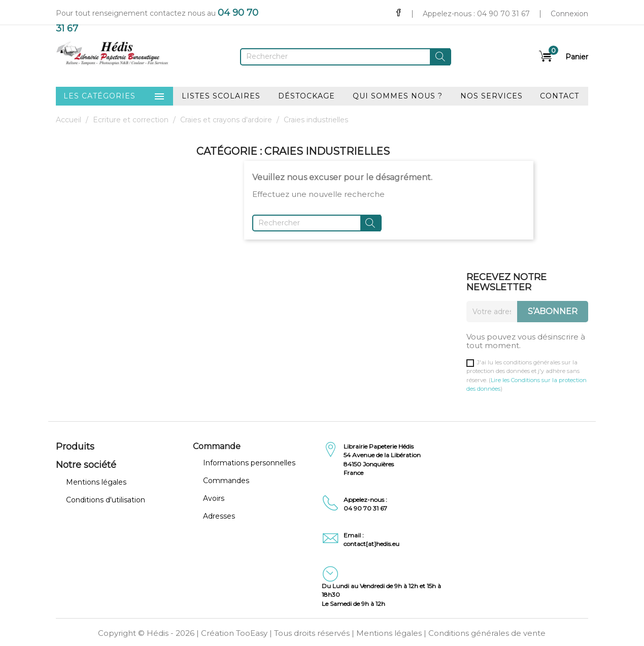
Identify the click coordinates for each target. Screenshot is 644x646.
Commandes (226, 481)
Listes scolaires (221, 96)
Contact (560, 96)
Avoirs (214, 498)
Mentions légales (96, 482)
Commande (217, 446)
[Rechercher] (346, 57)
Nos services (492, 96)
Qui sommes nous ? (398, 96)
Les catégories (114, 96)
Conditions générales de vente (487, 633)
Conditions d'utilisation (106, 500)
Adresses (219, 516)
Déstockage (307, 96)
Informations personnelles (249, 463)
